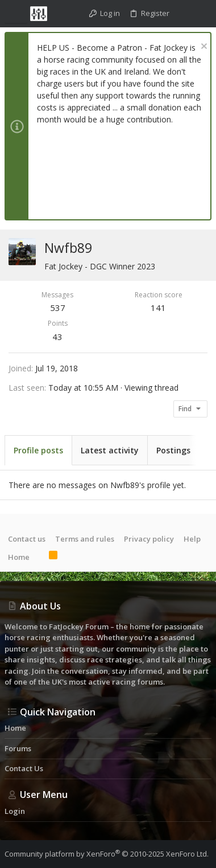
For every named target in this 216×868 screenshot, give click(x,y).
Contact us (27, 539)
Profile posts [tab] (38, 450)
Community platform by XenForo (107, 854)
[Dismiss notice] (203, 48)
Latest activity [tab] (110, 450)
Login (15, 811)
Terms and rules (85, 539)
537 (58, 308)
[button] (16, 14)
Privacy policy (149, 539)
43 (57, 337)
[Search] (202, 14)
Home (19, 557)
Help (192, 539)
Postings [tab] (173, 450)
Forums (18, 748)
